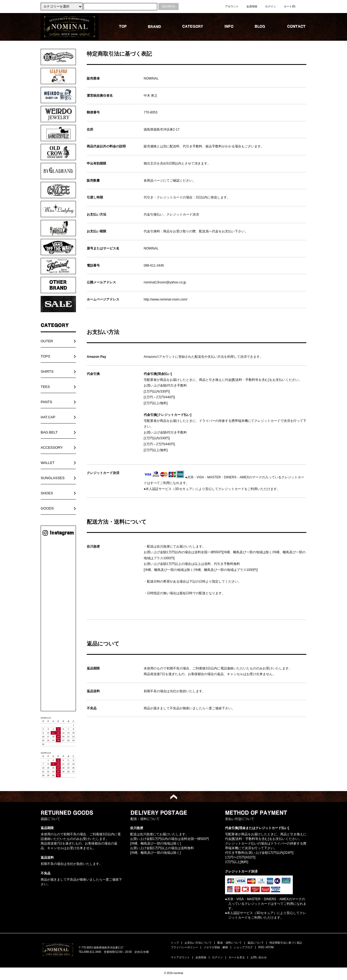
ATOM (270, 947)
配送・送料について (230, 943)
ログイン (271, 6)
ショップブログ (243, 947)
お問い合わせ (259, 957)
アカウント (232, 6)
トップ (175, 943)
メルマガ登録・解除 (216, 947)
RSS (261, 947)
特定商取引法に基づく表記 (286, 943)
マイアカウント (180, 957)
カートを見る (237, 957)
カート (290, 6)
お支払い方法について (198, 943)
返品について (256, 943)
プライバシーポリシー (184, 947)
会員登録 (252, 6)
